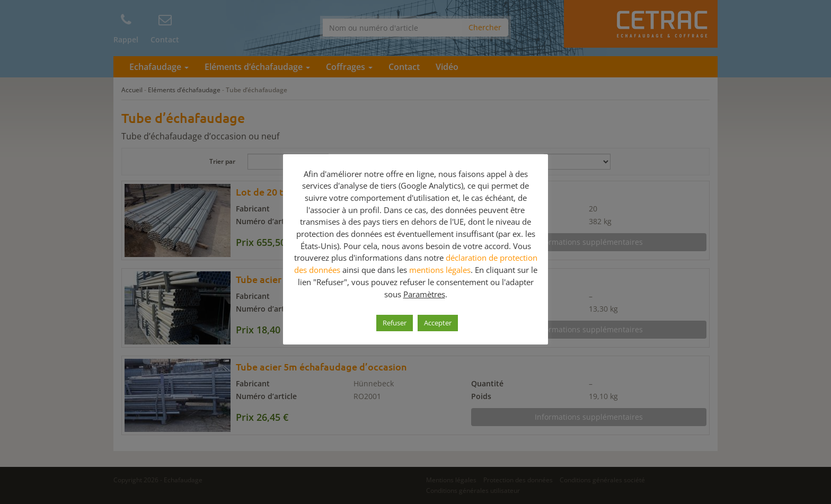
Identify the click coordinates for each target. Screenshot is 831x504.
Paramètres (424, 294)
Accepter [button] (438, 323)
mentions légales (440, 270)
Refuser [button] (395, 323)
